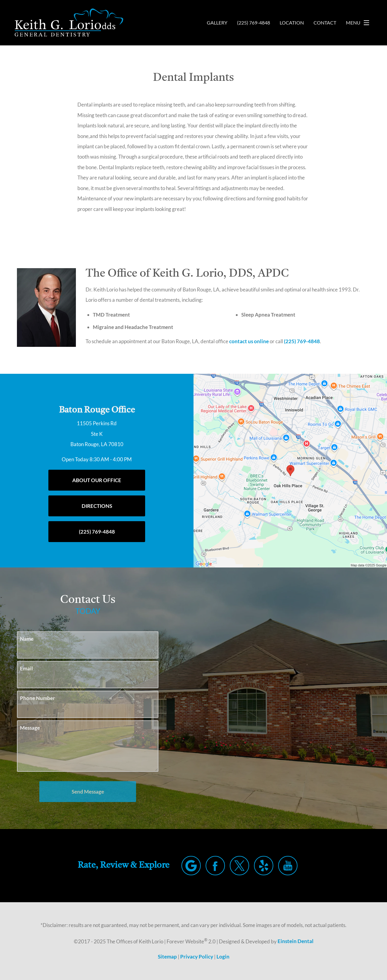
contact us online (257, 341)
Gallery (212, 23)
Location (290, 23)
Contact (324, 23)
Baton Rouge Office (97, 410)
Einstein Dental (298, 941)
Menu (359, 23)
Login (223, 957)
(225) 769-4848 (311, 341)
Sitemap (167, 957)
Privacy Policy (197, 957)
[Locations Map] (290, 470)
